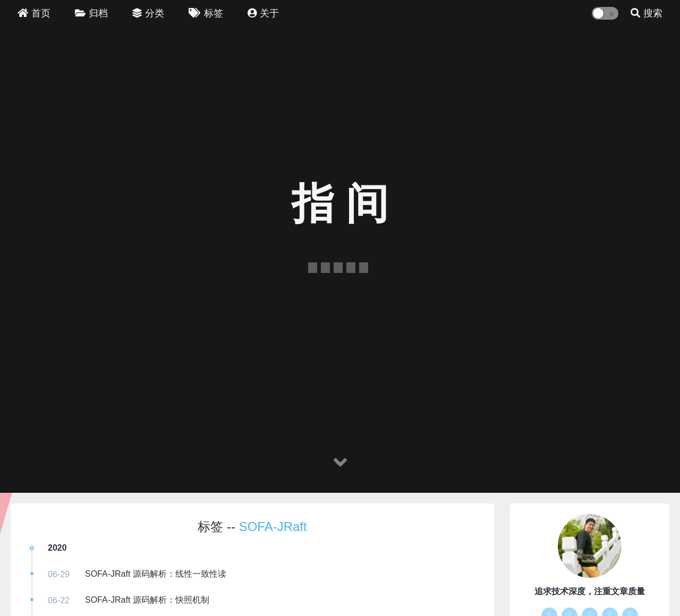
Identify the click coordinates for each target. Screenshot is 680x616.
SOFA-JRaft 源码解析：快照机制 (147, 600)
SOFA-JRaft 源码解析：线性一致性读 (156, 574)
